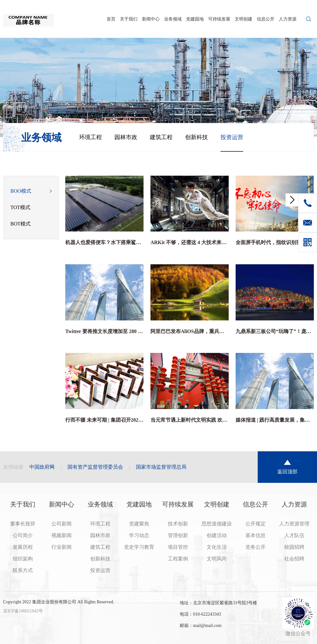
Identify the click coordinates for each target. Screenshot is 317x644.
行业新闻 (62, 547)
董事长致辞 (23, 524)
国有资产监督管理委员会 (95, 467)
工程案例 (178, 559)
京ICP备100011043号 (23, 611)
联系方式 (23, 570)
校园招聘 (294, 547)
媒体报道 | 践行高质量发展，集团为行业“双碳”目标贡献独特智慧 (275, 420)
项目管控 (178, 547)
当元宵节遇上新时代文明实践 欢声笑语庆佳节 (190, 420)
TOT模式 (20, 207)
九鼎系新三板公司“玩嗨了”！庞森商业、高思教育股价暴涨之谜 (275, 331)
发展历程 (23, 547)
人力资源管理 (294, 524)
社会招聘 (294, 559)
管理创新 (178, 535)
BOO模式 (21, 191)
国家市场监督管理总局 (161, 467)
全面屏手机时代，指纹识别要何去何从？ (275, 242)
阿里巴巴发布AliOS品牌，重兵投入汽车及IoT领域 (190, 331)
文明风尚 (217, 559)
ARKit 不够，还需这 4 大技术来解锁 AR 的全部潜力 (190, 242)
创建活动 (217, 535)
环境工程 (91, 137)
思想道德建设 (217, 524)
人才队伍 (294, 535)
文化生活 (217, 547)
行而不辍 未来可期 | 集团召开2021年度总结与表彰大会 (104, 420)
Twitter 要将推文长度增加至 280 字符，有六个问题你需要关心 (104, 331)
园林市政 (126, 137)
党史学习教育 (139, 547)
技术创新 (178, 524)
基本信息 (255, 535)
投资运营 (232, 137)
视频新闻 (62, 535)
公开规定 (255, 524)
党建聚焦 (139, 524)
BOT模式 (21, 224)
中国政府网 (42, 467)
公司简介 (23, 535)
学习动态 (139, 535)
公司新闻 (62, 524)
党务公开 (255, 547)
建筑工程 (161, 137)
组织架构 (23, 559)
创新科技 (197, 137)
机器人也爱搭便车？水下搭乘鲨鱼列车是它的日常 (104, 242)
